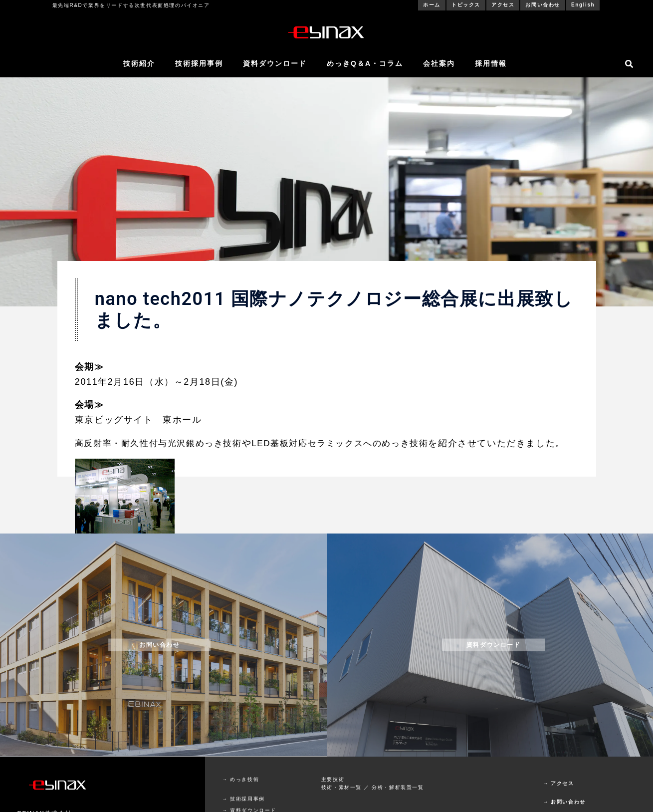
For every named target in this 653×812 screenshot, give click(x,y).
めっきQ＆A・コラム (365, 63)
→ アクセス (559, 798)
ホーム (432, 5)
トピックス (466, 5)
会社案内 (439, 63)
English (583, 5)
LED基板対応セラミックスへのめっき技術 (353, 443)
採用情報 (491, 63)
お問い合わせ (543, 5)
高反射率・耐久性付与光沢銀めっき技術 (163, 443)
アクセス (503, 5)
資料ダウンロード (275, 63)
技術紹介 (139, 63)
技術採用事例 (199, 63)
